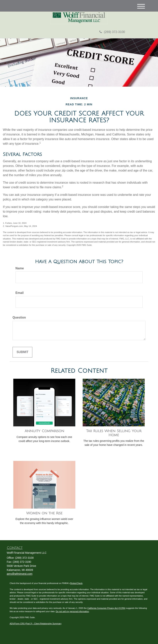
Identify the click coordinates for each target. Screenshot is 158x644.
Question (19, 317)
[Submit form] (22, 352)
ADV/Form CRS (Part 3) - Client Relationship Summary (36, 624)
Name (20, 268)
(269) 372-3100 (112, 32)
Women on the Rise (44, 513)
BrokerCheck (76, 583)
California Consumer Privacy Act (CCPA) (106, 608)
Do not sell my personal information (72, 611)
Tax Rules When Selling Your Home (114, 433)
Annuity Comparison (44, 431)
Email (20, 293)
